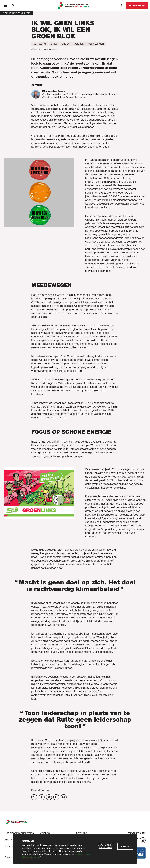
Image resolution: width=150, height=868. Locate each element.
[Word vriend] (137, 5)
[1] (16, 13)
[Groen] (66, 44)
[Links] (54, 44)
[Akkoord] (125, 846)
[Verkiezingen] (96, 44)
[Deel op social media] (34, 797)
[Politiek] (79, 44)
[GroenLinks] (75, 5)
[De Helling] (40, 44)
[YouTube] (143, 840)
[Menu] (5, 5)
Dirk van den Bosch (54, 91)
